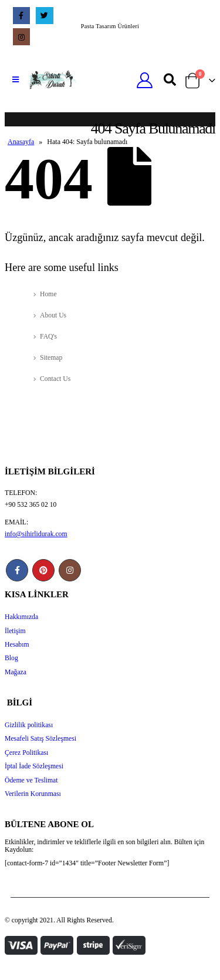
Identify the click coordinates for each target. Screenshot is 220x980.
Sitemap (51, 358)
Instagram (70, 570)
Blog (11, 658)
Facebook (17, 570)
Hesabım (17, 645)
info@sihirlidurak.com (36, 534)
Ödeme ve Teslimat (31, 780)
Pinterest (43, 570)
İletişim (15, 631)
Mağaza (16, 672)
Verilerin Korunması (33, 794)
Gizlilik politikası (29, 725)
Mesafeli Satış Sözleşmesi (40, 739)
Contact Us (55, 379)
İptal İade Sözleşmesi (34, 766)
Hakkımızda (21, 617)
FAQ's (48, 337)
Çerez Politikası (26, 753)
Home (48, 294)
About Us (53, 315)
